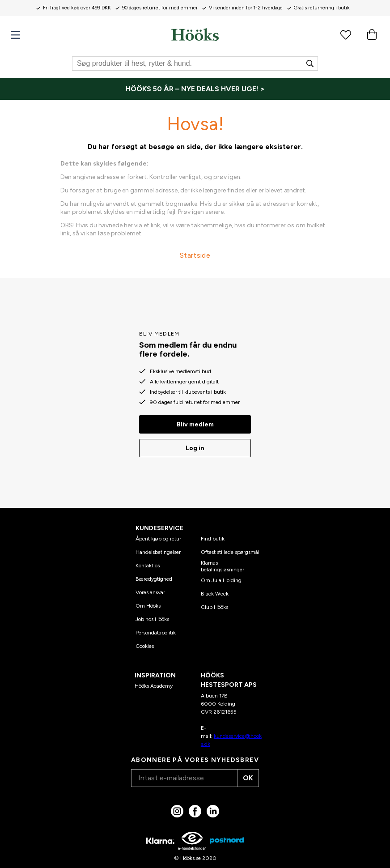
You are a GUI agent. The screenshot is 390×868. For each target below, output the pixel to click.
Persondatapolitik (156, 630)
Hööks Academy (154, 683)
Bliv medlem (195, 421)
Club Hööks (214, 604)
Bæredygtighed (154, 576)
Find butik (213, 536)
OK (245, 775)
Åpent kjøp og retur (158, 536)
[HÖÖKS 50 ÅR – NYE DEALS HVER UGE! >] (195, 89)
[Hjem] (195, 34)
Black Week (215, 590)
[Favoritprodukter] (346, 34)
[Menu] (15, 35)
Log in (195, 445)
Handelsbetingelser (158, 549)
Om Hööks (148, 603)
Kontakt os (148, 562)
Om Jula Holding (221, 577)
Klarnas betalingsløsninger (223, 563)
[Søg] (195, 64)
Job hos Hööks (152, 616)
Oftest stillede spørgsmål (230, 549)
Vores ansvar (150, 589)
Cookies (145, 643)
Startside (195, 255)
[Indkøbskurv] (372, 34)
